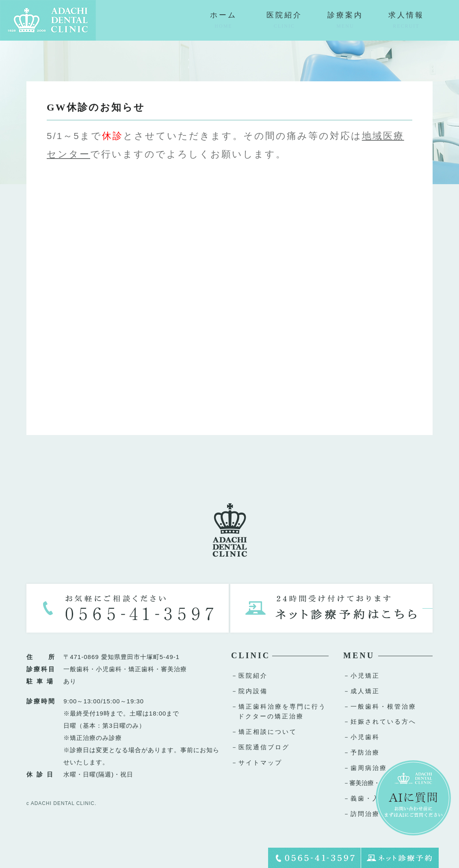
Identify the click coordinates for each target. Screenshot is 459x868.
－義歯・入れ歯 (369, 798)
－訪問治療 (362, 814)
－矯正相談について (264, 732)
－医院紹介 (249, 675)
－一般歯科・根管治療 (380, 706)
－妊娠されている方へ (380, 721)
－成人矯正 (362, 691)
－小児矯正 (362, 675)
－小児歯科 (362, 737)
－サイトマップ (257, 762)
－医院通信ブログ (260, 747)
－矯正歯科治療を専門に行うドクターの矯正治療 (279, 711)
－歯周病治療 (365, 768)
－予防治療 (362, 752)
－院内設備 (249, 691)
